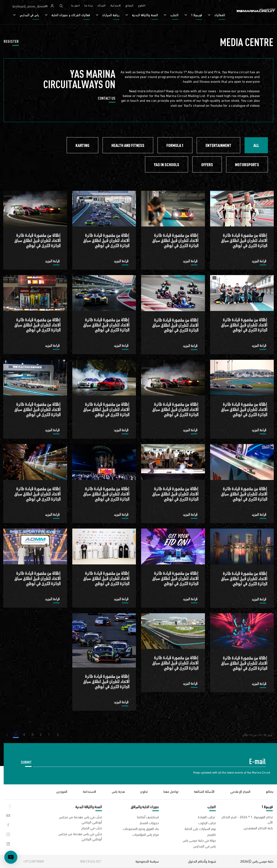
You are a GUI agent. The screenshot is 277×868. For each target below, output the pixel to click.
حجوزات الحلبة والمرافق (145, 807)
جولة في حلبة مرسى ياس (199, 840)
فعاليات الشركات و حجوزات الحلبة (70, 15)
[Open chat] (11, 857)
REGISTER (11, 42)
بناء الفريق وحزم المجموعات (141, 828)
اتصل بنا (76, 6)
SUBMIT (26, 762)
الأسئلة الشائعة (204, 791)
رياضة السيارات (110, 15)
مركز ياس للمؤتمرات (146, 834)
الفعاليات (219, 15)
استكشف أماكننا (148, 817)
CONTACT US (107, 99)
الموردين (62, 791)
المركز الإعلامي (240, 791)
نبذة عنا (89, 6)
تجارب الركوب (207, 823)
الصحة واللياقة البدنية (145, 15)
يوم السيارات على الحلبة (200, 828)
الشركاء (102, 6)
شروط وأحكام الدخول (202, 861)
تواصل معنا (171, 791)
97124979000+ (33, 861)
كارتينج (211, 834)
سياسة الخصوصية (147, 861)
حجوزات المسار (149, 823)
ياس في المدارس (29, 15)
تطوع (144, 791)
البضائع (130, 6)
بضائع (270, 791)
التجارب (174, 15)
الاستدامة (116, 6)
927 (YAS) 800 (91, 861)
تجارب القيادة (207, 817)
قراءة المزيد (259, 262)
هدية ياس (118, 791)
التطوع (142, 6)
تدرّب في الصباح (92, 828)
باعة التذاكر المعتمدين (258, 828)
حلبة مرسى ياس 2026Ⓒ (257, 861)
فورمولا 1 (196, 15)
